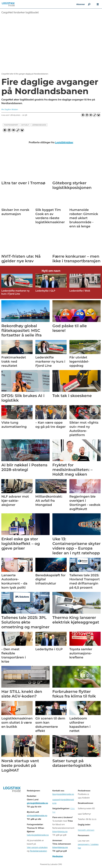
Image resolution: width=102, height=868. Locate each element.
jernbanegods (39, 125)
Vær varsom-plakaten (37, 847)
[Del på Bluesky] (99, 115)
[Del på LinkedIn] (87, 115)
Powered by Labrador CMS (51, 864)
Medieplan (58, 856)
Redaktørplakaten (38, 851)
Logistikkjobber (64, 142)
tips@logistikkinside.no (63, 794)
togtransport (11, 125)
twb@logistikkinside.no (38, 835)
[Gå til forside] (8, 4)
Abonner (81, 4)
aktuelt (25, 125)
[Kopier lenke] (95, 115)
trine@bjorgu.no (60, 832)
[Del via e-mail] (91, 115)
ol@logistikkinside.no (37, 816)
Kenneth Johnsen (86, 830)
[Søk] (89, 4)
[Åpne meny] (98, 4)
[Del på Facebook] (83, 115)
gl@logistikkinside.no (37, 803)
